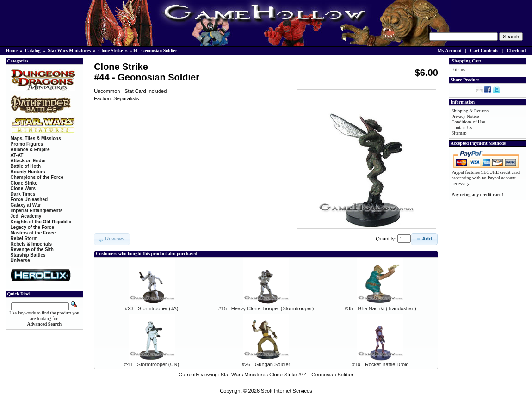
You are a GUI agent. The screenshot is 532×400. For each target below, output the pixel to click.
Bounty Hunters (28, 172)
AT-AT (17, 155)
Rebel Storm (24, 238)
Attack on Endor (28, 161)
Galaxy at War (26, 205)
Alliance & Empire (30, 150)
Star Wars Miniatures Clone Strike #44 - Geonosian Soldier (287, 375)
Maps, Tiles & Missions (36, 138)
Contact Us (462, 127)
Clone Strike (111, 51)
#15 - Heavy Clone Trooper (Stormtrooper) (266, 308)
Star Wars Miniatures (69, 51)
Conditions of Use (468, 122)
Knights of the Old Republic (41, 222)
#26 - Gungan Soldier (266, 364)
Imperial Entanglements (37, 211)
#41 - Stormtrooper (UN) (152, 364)
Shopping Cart (467, 61)
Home (12, 51)
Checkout (517, 51)
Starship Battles (28, 255)
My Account (450, 51)
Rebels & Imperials (31, 244)
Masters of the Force (33, 233)
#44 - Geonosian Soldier (154, 51)
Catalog (33, 51)
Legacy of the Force (32, 227)
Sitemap (459, 133)
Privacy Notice (465, 116)
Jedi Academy (26, 216)
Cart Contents (484, 51)
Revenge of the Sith (32, 249)
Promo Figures (27, 144)
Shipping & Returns (470, 111)
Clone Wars (23, 188)
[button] (424, 239)
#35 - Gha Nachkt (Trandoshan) (380, 308)
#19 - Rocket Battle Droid (380, 364)
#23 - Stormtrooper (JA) (152, 308)
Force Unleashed (29, 200)
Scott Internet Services (287, 391)
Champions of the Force (37, 177)
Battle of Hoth (26, 166)
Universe (20, 261)
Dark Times (23, 194)
